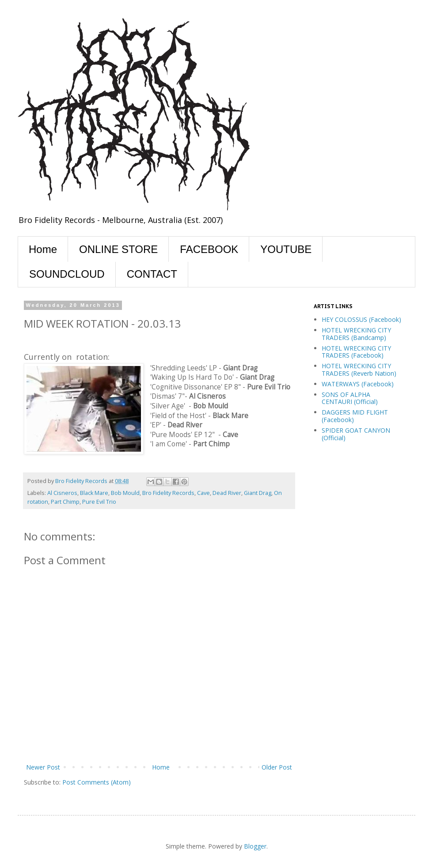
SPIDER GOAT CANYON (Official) (356, 434)
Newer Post (43, 767)
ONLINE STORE (118, 249)
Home (43, 249)
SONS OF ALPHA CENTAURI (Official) (350, 398)
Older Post (277, 767)
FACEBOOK (209, 249)
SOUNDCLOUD (67, 274)
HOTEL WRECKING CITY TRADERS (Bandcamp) (356, 334)
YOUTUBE (286, 249)
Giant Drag (258, 493)
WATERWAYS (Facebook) (358, 384)
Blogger (255, 846)
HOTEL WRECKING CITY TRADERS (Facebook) (356, 352)
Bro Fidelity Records (168, 493)
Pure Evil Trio (99, 502)
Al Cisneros (62, 493)
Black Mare (94, 493)
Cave (203, 493)
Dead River (227, 493)
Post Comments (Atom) (97, 782)
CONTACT (152, 274)
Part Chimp (65, 502)
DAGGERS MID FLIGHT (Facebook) (355, 416)
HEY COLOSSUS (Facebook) (361, 319)
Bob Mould (125, 493)
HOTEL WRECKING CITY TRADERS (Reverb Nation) (359, 370)
